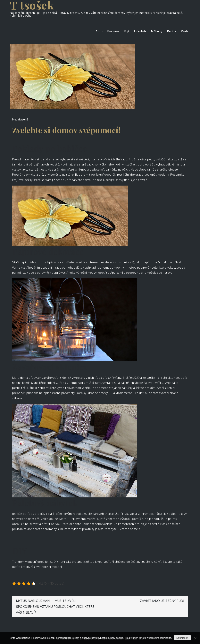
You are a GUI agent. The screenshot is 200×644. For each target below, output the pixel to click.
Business (113, 31)
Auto (99, 31)
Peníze (172, 31)
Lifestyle (140, 31)
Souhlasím (182, 638)
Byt (127, 31)
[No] (195, 638)
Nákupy (157, 31)
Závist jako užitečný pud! (162, 601)
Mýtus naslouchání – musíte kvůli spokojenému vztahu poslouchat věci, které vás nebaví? (55, 607)
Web (185, 31)
